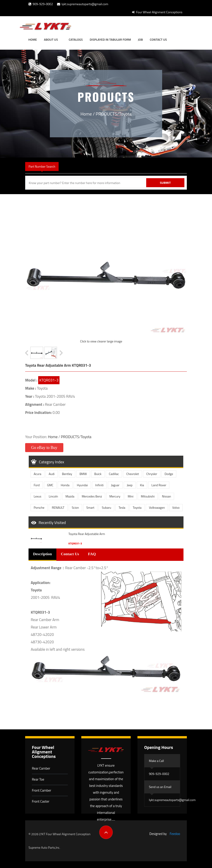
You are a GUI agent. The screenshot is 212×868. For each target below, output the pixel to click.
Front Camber (42, 790)
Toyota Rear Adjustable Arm (87, 534)
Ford (37, 485)
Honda (65, 485)
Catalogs (76, 39)
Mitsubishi (148, 496)
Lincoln (53, 496)
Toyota (125, 114)
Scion (75, 507)
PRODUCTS (106, 114)
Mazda (70, 496)
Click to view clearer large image (101, 341)
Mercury (115, 496)
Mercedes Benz (92, 496)
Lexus (38, 496)
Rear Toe (38, 779)
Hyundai (82, 485)
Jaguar (115, 485)
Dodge (169, 474)
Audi (52, 474)
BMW (83, 474)
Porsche (39, 507)
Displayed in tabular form (110, 39)
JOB (140, 39)
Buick (98, 474)
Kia (142, 485)
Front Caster (41, 801)
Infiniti (99, 485)
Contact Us (158, 39)
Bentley (67, 474)
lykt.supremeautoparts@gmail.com (83, 4)
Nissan (166, 496)
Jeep (130, 485)
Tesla (122, 507)
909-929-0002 (41, 4)
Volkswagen (157, 507)
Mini (131, 496)
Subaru (106, 507)
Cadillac (114, 474)
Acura (38, 474)
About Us (51, 39)
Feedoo (175, 834)
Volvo (176, 507)
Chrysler (152, 474)
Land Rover (159, 485)
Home (33, 39)
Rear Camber (41, 768)
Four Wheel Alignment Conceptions (157, 12)
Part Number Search (42, 166)
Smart (90, 507)
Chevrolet (132, 474)
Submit (165, 183)
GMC (50, 485)
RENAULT (58, 507)
